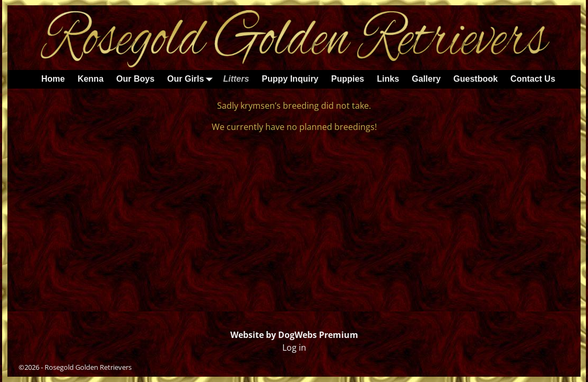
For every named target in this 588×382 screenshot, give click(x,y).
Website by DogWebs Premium (294, 335)
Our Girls (192, 79)
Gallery (426, 79)
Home (53, 79)
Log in (294, 348)
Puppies (348, 79)
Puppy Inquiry (290, 79)
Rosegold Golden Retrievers (88, 367)
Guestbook (475, 79)
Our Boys (135, 79)
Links (388, 79)
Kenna (90, 79)
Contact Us (533, 79)
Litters (236, 79)
